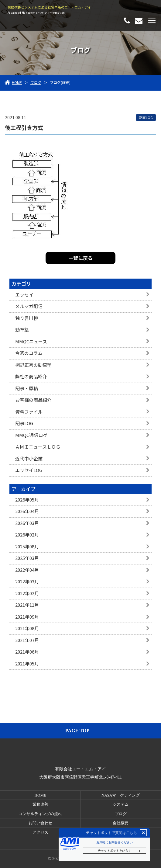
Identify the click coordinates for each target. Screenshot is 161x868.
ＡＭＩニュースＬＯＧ (38, 447)
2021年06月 (27, 652)
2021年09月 (27, 617)
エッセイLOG (29, 470)
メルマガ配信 (29, 306)
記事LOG (24, 423)
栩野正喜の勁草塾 (33, 365)
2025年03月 (27, 558)
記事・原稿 (27, 388)
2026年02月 (27, 535)
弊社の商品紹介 (31, 376)
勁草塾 (22, 330)
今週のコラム (29, 353)
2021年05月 (27, 663)
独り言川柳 (27, 318)
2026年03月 (27, 523)
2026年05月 (27, 500)
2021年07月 (27, 640)
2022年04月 (27, 570)
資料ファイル (29, 412)
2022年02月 (27, 593)
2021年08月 (27, 628)
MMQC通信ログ (31, 435)
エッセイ (24, 295)
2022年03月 (27, 581)
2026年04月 (27, 511)
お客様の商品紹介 (33, 400)
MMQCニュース (31, 341)
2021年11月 (27, 605)
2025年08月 (27, 546)
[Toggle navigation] (152, 20)
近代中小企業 (29, 458)
